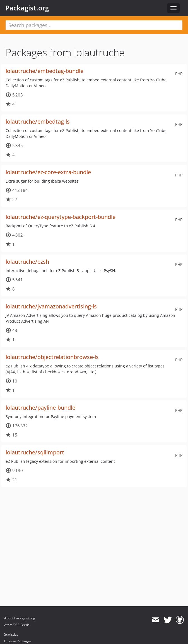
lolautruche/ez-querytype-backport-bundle (61, 217)
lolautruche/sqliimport (35, 452)
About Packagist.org (20, 618)
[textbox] (94, 25)
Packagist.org (27, 8)
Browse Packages (18, 641)
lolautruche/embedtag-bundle (44, 71)
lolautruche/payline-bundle (40, 408)
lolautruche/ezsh (27, 262)
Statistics (11, 634)
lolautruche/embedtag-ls (38, 122)
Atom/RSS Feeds (17, 625)
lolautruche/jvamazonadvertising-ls (51, 306)
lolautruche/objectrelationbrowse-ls (52, 357)
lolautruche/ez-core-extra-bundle (48, 172)
